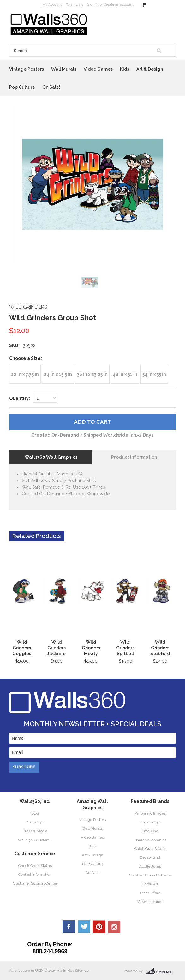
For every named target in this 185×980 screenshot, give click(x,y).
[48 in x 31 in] (125, 374)
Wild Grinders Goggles (22, 648)
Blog (35, 813)
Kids (125, 69)
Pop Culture (22, 87)
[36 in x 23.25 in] (92, 374)
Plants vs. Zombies (150, 840)
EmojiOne (150, 831)
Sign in (93, 5)
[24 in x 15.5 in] (58, 374)
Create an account (119, 5)
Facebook (69, 927)
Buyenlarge (150, 822)
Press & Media (35, 831)
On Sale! (51, 87)
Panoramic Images (150, 813)
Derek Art (150, 884)
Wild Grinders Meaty (91, 648)
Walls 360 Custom (34, 840)
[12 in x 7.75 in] (25, 374)
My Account (52, 5)
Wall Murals (64, 69)
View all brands (150, 902)
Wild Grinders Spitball (125, 648)
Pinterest (99, 927)
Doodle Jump (150, 866)
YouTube (114, 927)
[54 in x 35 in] (154, 374)
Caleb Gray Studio (150, 849)
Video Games (98, 69)
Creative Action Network (150, 875)
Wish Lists (75, 5)
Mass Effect (150, 893)
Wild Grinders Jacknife (56, 648)
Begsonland (150, 857)
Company (34, 822)
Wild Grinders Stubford (160, 648)
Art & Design (150, 69)
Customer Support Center (35, 883)
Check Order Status (35, 866)
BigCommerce (161, 971)
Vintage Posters (27, 69)
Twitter (84, 927)
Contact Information (35, 875)
